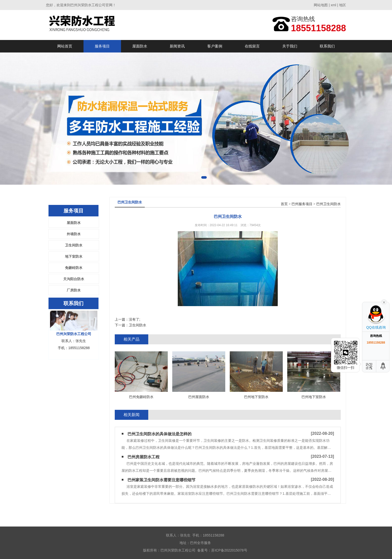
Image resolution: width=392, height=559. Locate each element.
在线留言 (252, 46)
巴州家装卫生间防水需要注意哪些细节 (161, 480)
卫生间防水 (74, 245)
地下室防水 (74, 256)
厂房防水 (74, 290)
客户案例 (215, 46)
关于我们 (290, 46)
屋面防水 (140, 46)
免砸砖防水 (74, 268)
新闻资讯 (177, 46)
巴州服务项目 (302, 204)
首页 (284, 204)
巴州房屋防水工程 (143, 457)
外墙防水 (74, 234)
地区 (342, 5)
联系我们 (327, 46)
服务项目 (102, 46)
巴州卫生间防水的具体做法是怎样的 (159, 434)
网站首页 (65, 46)
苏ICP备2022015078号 (229, 550)
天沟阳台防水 (74, 279)
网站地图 (321, 5)
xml (333, 5)
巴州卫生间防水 (328, 204)
